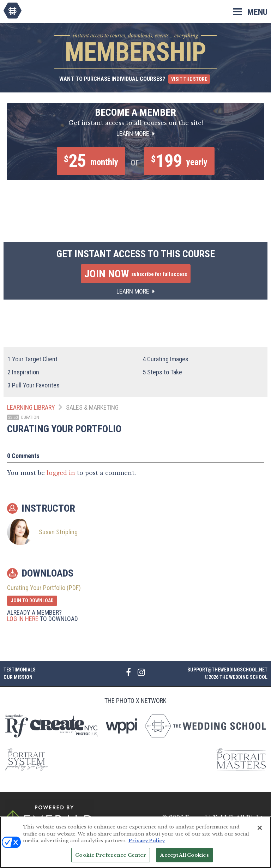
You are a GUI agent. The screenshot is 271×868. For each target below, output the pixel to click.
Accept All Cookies (184, 859)
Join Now (136, 274)
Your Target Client (32, 359)
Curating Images (165, 359)
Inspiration (23, 372)
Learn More (135, 134)
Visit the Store (189, 79)
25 (91, 161)
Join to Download (32, 601)
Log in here (23, 619)
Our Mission (18, 677)
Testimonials (20, 670)
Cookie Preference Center (111, 859)
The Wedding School (13, 11)
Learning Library (31, 407)
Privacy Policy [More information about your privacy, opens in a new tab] (147, 844)
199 (179, 161)
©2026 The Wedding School (236, 677)
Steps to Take (162, 372)
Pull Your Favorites (34, 385)
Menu (257, 12)
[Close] (260, 831)
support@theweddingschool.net (227, 670)
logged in (61, 473)
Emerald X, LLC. (210, 818)
